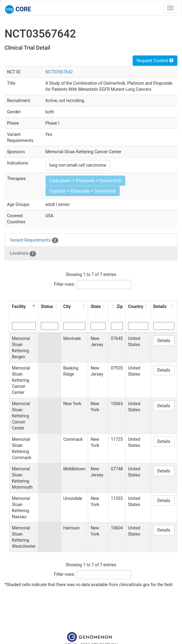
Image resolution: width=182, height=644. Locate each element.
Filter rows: (64, 284)
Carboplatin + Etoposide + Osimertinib (85, 181)
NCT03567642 (59, 72)
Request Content (155, 61)
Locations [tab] (23, 253)
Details (164, 341)
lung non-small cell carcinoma (78, 165)
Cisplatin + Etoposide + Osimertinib (83, 191)
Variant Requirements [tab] (34, 240)
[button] (34, 306)
